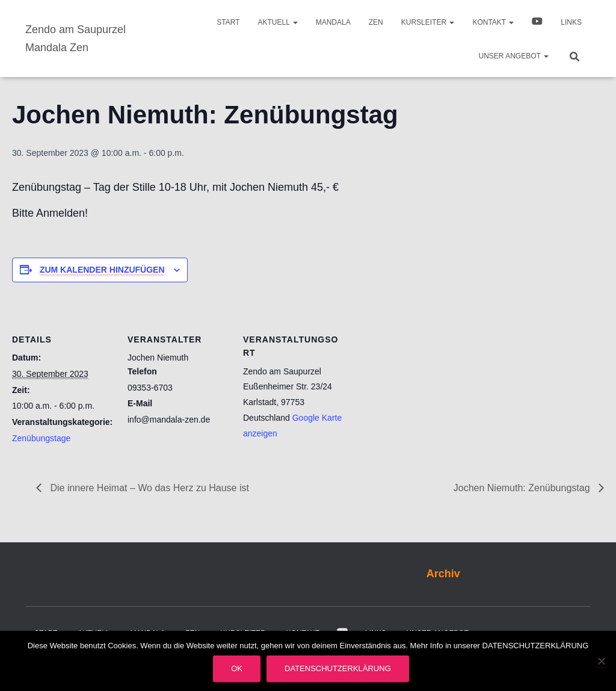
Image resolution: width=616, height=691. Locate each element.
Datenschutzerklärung (338, 668)
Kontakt (493, 22)
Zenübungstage (41, 438)
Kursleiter (428, 22)
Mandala (333, 22)
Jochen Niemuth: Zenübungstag (523, 488)
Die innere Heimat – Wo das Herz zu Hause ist (148, 488)
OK (237, 668)
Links (571, 22)
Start (228, 22)
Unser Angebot (514, 56)
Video (537, 23)
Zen (376, 22)
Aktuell (277, 22)
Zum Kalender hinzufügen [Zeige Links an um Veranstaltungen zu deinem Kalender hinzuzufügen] (102, 270)
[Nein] (601, 661)
